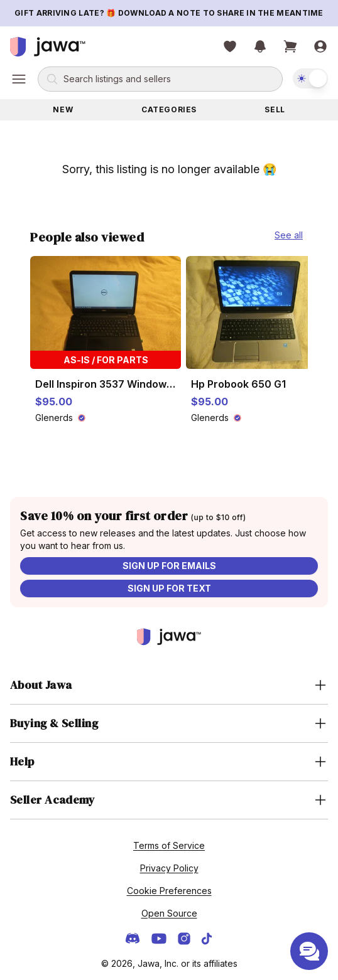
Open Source (169, 913)
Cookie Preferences (169, 891)
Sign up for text (169, 588)
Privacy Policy (169, 868)
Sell (275, 109)
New (63, 109)
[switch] (310, 78)
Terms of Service (169, 845)
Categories (169, 109)
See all (289, 235)
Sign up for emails (169, 566)
